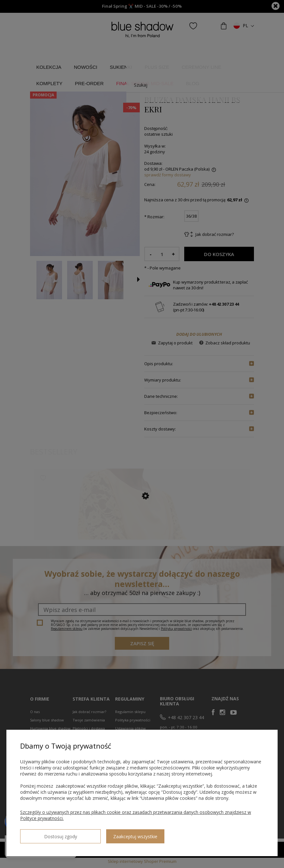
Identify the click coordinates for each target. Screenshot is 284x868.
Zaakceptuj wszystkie (101, 834)
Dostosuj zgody (43, 834)
